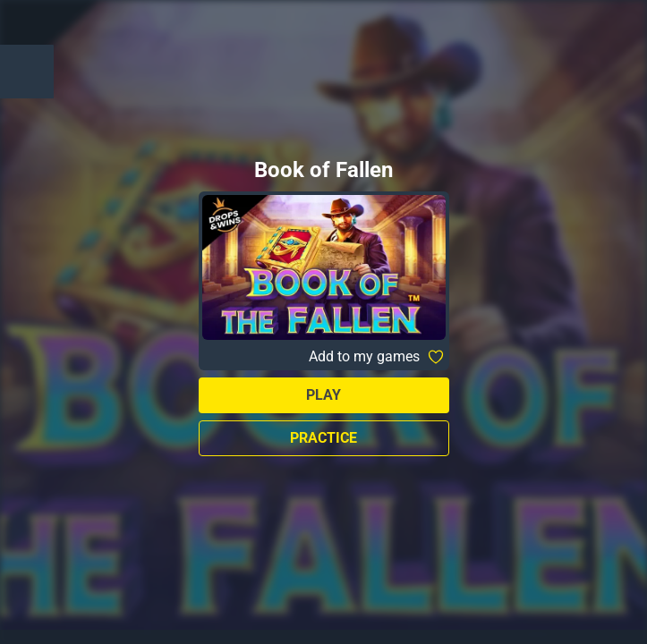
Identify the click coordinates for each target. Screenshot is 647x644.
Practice (323, 438)
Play (323, 395)
